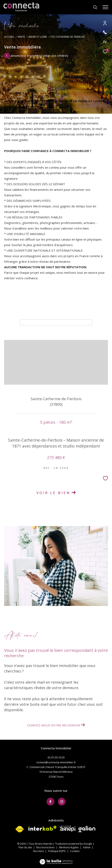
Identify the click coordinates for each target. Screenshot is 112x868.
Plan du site (26, 847)
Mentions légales (69, 847)
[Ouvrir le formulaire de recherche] (95, 7)
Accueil (9, 37)
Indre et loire (38, 37)
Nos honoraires (46, 847)
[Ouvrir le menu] (105, 7)
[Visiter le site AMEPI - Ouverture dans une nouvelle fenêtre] (68, 829)
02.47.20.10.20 (56, 757)
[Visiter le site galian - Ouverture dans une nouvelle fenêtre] (87, 829)
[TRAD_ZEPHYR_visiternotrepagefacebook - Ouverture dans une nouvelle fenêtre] (50, 802)
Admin (87, 847)
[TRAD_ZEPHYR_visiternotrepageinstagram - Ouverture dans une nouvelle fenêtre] (62, 802)
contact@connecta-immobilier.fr (56, 762)
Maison (16, 302)
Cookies (75, 851)
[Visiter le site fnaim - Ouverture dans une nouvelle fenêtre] (20, 829)
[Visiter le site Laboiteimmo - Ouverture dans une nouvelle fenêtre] (56, 859)
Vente (21, 37)
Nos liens (39, 851)
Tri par (55, 315)
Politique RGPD (57, 851)
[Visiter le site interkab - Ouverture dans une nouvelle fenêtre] (43, 828)
